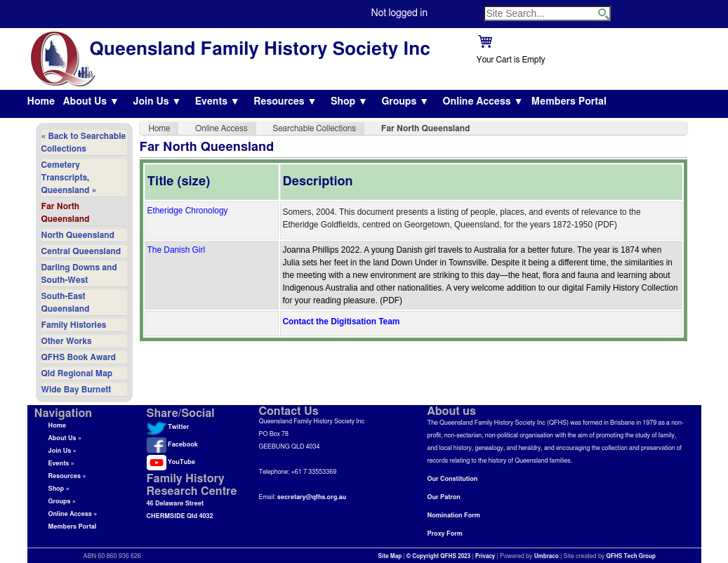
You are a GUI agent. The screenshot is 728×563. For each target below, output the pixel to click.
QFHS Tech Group (630, 557)
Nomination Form (454, 516)
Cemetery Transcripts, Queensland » (69, 178)
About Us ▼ (91, 102)
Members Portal (569, 102)
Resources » (67, 476)
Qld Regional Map (77, 373)
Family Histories (74, 325)
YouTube (171, 462)
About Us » (65, 438)
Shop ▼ (349, 102)
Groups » (62, 502)
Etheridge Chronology (188, 211)
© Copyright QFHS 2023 (438, 557)
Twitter (168, 427)
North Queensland (78, 235)
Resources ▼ (285, 102)
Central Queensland (81, 251)
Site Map (390, 557)
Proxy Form (445, 534)
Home (41, 102)
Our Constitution (453, 479)
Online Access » (73, 514)
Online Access (221, 128)
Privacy (485, 557)
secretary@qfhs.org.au (312, 497)
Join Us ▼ (157, 102)
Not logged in (399, 13)
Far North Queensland (66, 213)
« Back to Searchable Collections (84, 143)
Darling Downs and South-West (79, 274)
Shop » (59, 489)
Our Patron (444, 497)
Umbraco (547, 557)
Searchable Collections (314, 128)
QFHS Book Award (79, 357)
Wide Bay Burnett (77, 390)
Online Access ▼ (483, 102)
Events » (61, 464)
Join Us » (62, 451)
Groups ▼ (405, 102)
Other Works (67, 341)
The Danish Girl (177, 250)
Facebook (172, 445)
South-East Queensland (66, 303)
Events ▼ (218, 102)
